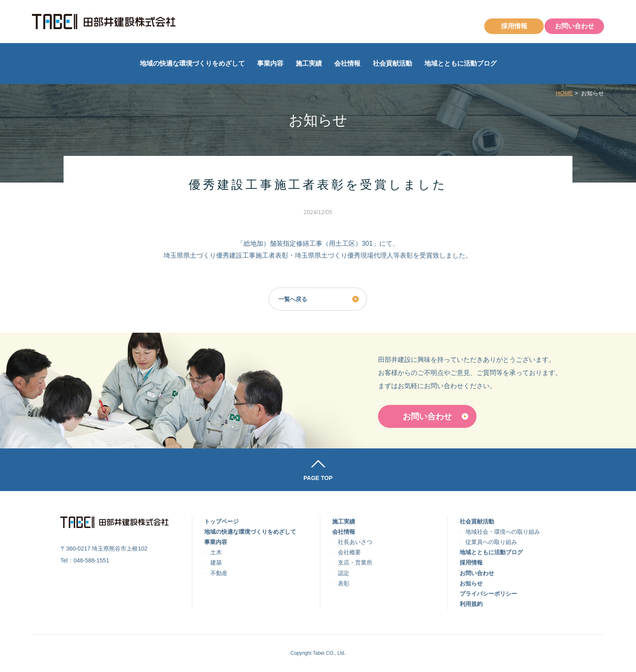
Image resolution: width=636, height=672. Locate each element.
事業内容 (270, 63)
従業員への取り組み (491, 542)
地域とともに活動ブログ (460, 63)
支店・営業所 (355, 562)
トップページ (221, 521)
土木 (216, 552)
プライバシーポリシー (488, 594)
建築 (216, 562)
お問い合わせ (574, 26)
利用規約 (471, 604)
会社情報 (347, 63)
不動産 (219, 573)
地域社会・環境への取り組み (503, 532)
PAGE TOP (318, 478)
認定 (344, 573)
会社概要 (349, 552)
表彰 (344, 583)
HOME (564, 93)
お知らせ (471, 583)
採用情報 (514, 26)
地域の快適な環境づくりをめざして (192, 63)
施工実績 (309, 63)
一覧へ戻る (293, 299)
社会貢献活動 (392, 63)
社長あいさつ (355, 542)
